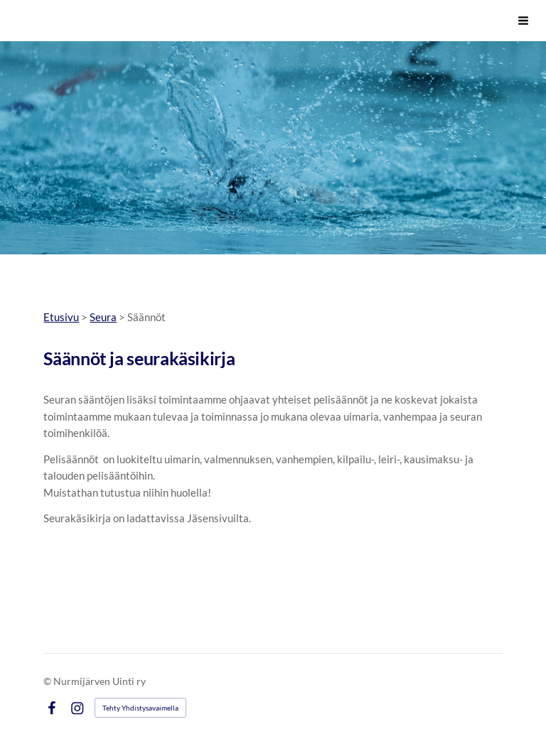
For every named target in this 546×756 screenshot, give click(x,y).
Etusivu (61, 317)
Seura (103, 317)
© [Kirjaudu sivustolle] (48, 681)
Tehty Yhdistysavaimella (140, 708)
